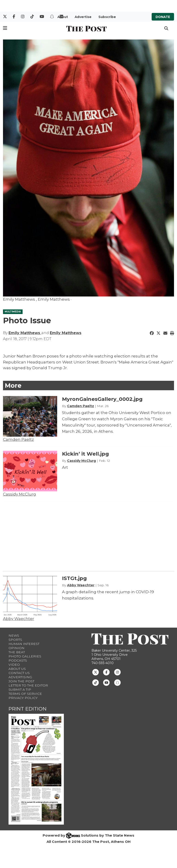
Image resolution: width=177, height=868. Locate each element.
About (63, 17)
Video (14, 665)
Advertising (20, 677)
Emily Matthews (25, 333)
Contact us (19, 673)
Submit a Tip (20, 690)
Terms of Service (25, 694)
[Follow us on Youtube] (106, 682)
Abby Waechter (19, 619)
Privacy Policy (23, 698)
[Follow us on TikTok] (96, 682)
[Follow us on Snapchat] (117, 682)
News (14, 635)
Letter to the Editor (28, 685)
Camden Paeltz (18, 439)
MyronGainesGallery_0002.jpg (102, 399)
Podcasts (18, 660)
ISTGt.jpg (74, 578)
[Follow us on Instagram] (117, 672)
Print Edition (28, 709)
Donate (163, 17)
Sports (15, 640)
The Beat (17, 652)
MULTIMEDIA (13, 312)
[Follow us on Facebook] (106, 672)
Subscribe (107, 17)
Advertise (83, 17)
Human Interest (24, 644)
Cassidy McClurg (19, 494)
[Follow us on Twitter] (96, 672)
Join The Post (21, 681)
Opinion (16, 648)
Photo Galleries (25, 656)
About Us (17, 669)
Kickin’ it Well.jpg (86, 454)
